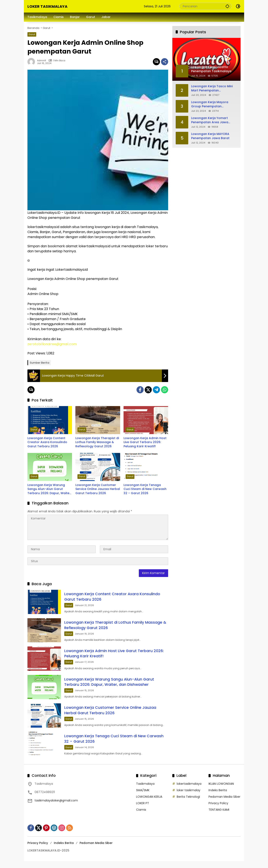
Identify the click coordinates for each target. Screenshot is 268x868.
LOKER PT (143, 810)
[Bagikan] (165, 62)
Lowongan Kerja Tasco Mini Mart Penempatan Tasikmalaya (212, 88)
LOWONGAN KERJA (149, 804)
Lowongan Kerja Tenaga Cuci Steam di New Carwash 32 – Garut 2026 (145, 489)
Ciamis (141, 817)
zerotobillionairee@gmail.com (52, 344)
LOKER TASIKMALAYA (47, 6)
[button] (227, 6)
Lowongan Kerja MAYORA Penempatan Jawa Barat (210, 136)
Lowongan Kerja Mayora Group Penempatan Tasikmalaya (210, 104)
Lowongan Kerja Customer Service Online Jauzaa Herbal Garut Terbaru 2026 (98, 489)
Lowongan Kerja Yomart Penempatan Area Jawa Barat (210, 120)
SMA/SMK (143, 797)
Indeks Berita (218, 797)
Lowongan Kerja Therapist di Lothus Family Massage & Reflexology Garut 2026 (97, 442)
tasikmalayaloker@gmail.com (56, 807)
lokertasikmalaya (189, 791)
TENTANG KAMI (219, 817)
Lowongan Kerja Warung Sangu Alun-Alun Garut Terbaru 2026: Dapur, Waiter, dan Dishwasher (49, 489)
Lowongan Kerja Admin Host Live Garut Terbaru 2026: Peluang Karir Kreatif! (145, 442)
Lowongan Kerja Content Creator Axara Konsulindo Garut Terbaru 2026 (47, 442)
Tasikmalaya (145, 791)
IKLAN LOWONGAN (221, 791)
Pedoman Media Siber (224, 804)
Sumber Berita (39, 363)
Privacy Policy (218, 810)
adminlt (42, 61)
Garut (32, 34)
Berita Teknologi (188, 804)
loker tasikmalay (189, 797)
